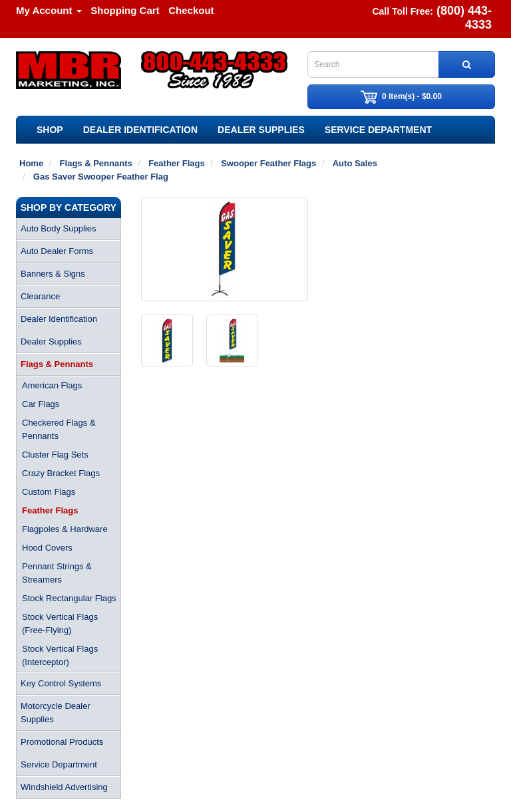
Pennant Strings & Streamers (57, 573)
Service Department (378, 130)
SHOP (50, 130)
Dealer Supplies (261, 130)
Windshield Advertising (64, 787)
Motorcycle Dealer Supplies (56, 713)
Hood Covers (47, 548)
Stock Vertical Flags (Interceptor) (60, 655)
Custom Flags (49, 492)
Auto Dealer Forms (57, 251)
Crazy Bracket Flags (61, 473)
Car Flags (41, 404)
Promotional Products (62, 742)
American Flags (52, 385)
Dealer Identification (140, 130)
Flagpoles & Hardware (65, 529)
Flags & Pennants (57, 364)
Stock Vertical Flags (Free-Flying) (60, 623)
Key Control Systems (61, 683)
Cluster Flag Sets (55, 455)
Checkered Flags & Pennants (59, 429)
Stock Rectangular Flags (69, 598)
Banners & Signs (53, 274)
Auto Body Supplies (58, 228)
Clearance (40, 296)
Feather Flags (50, 510)
